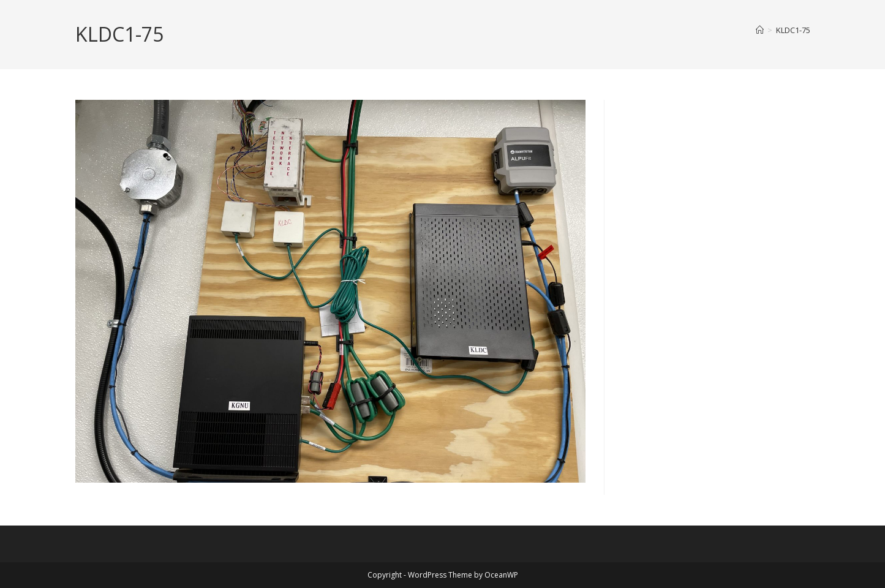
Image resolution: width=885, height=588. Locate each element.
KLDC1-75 (793, 30)
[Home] (760, 30)
